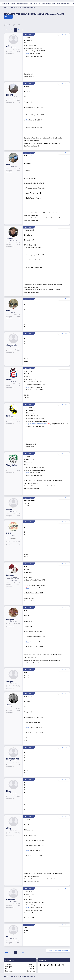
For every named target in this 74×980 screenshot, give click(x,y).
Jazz (28, 54)
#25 (66, 299)
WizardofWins (11, 465)
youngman (10, 681)
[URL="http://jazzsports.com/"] (39, 424)
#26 (66, 333)
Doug (8, 310)
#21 (66, 34)
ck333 (9, 936)
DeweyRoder (31, 971)
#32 (66, 564)
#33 (66, 608)
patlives (9, 46)
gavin (8, 164)
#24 (66, 227)
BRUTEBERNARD (13, 759)
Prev (7, 30)
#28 (66, 404)
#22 (66, 83)
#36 (66, 747)
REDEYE (9, 95)
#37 (66, 779)
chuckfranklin (11, 345)
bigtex (9, 791)
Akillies (9, 705)
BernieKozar (11, 900)
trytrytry (9, 533)
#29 (66, 453)
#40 (66, 925)
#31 (66, 522)
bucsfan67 (10, 575)
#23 (66, 153)
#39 (66, 888)
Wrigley (9, 379)
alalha (9, 828)
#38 (66, 816)
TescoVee (10, 239)
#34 (66, 669)
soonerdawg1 (11, 619)
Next (23, 30)
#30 (66, 498)
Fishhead (10, 416)
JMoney (9, 509)
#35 (66, 693)
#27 (66, 368)
